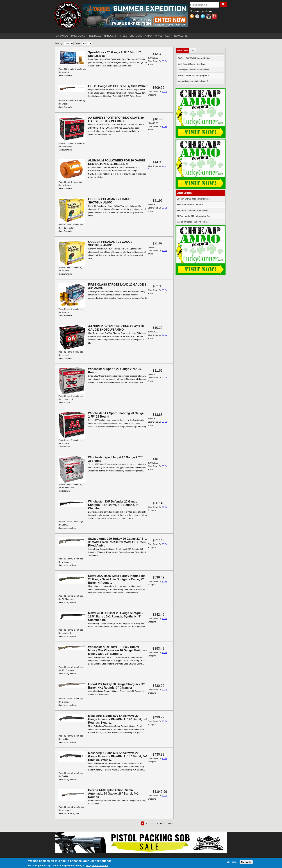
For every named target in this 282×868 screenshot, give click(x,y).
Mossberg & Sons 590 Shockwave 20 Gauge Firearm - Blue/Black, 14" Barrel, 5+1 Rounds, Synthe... (118, 719)
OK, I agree (232, 862)
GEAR (168, 36)
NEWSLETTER (182, 36)
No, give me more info (97, 866)
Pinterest (215, 17)
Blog (193, 50)
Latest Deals (183, 50)
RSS (192, 17)
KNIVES (158, 36)
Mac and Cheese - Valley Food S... (194, 81)
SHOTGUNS (136, 36)
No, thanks (246, 862)
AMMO (148, 36)
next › (163, 823)
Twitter (203, 17)
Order (77, 43)
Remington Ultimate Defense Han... (194, 70)
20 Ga (165, 61)
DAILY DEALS (78, 36)
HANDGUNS (110, 36)
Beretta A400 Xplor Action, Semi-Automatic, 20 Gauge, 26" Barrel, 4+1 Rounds (113, 794)
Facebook (198, 17)
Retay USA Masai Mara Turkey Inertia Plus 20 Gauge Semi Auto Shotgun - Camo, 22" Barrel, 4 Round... (117, 579)
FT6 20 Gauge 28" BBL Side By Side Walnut (118, 86)
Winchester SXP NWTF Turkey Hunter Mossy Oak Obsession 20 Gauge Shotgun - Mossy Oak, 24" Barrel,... (117, 650)
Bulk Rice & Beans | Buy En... (192, 64)
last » (170, 823)
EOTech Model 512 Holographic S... (194, 75)
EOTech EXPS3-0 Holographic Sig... (195, 58)
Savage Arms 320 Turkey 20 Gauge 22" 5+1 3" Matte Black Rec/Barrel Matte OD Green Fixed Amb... (117, 542)
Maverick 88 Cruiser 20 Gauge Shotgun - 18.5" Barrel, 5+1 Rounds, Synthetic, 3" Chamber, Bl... (116, 616)
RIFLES (123, 36)
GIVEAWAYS (62, 36)
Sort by (58, 43)
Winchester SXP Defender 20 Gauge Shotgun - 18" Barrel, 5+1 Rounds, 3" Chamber (113, 505)
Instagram (209, 17)
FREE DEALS (95, 36)
